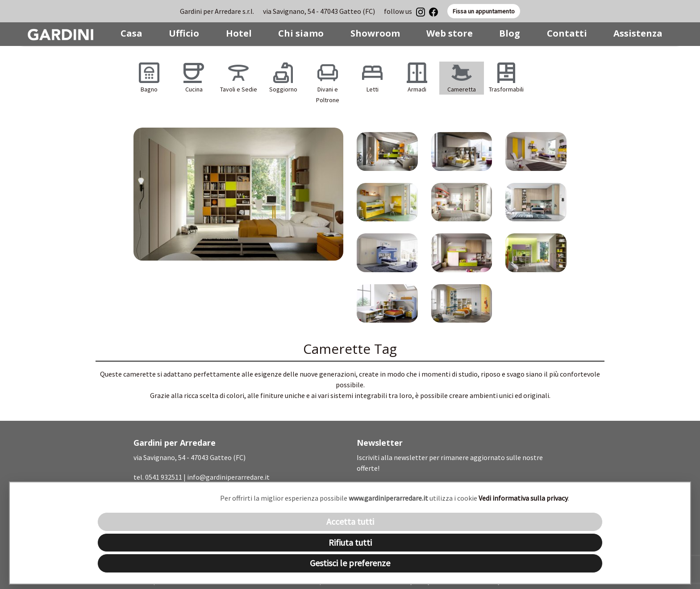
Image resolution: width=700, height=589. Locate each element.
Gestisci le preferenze (350, 563)
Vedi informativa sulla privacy (523, 498)
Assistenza (638, 33)
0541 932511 (164, 477)
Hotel (239, 33)
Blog (510, 33)
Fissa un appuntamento (484, 11)
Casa (131, 33)
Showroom (375, 33)
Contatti (567, 33)
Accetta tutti (350, 521)
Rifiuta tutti (350, 542)
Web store (450, 33)
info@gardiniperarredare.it (228, 477)
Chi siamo (301, 33)
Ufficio (184, 33)
